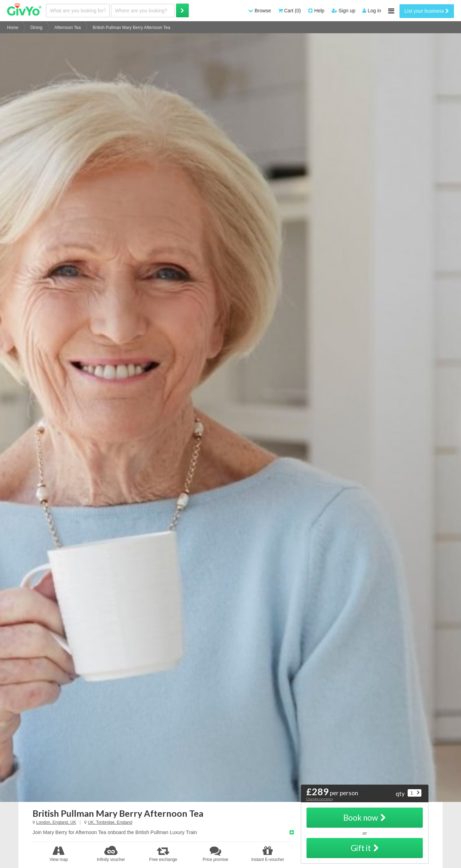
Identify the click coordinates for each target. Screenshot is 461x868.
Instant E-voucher (268, 854)
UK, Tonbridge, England (110, 822)
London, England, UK (56, 822)
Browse (260, 11)
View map (59, 854)
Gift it (365, 848)
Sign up (343, 11)
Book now (365, 818)
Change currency (320, 799)
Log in (372, 11)
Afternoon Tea (68, 28)
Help (316, 11)
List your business (427, 11)
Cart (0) (290, 11)
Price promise (215, 854)
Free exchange (163, 854)
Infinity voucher (111, 854)
